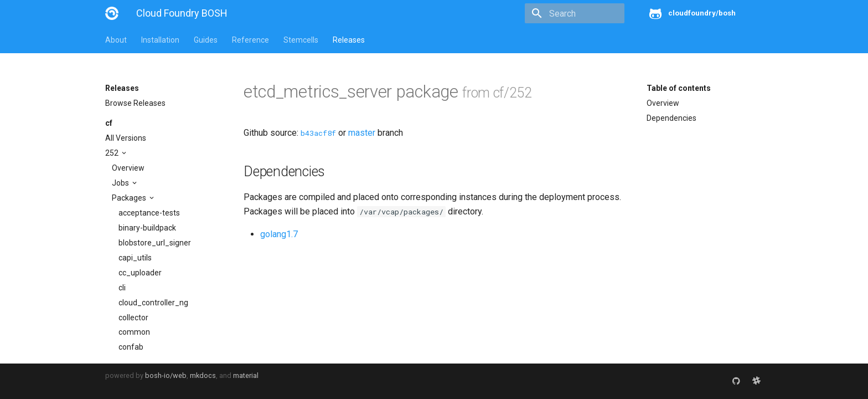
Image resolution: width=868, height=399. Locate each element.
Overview (128, 168)
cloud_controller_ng (153, 303)
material (246, 375)
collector (133, 318)
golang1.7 (279, 234)
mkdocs (203, 375)
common (134, 332)
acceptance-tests (149, 213)
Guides (206, 40)
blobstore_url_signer (155, 243)
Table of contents (679, 88)
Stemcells (301, 40)
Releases (349, 40)
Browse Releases (135, 103)
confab (131, 347)
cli (122, 288)
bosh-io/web (166, 375)
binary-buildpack (147, 228)
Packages (130, 198)
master (362, 133)
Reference (250, 40)
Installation (160, 40)
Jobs (121, 183)
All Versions (126, 138)
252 (113, 153)
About (116, 40)
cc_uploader (140, 273)
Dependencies (671, 118)
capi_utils (135, 258)
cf (109, 123)
